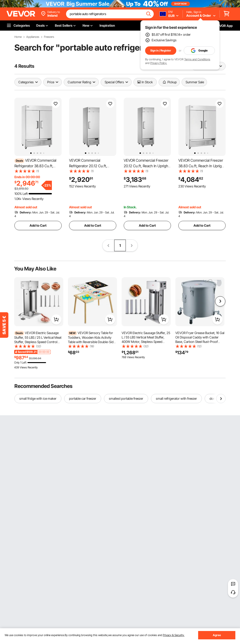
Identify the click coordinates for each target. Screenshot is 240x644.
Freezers (49, 37)
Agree (217, 635)
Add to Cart (38, 225)
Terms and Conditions (197, 59)
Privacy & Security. (174, 635)
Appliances (33, 37)
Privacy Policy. (159, 63)
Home (18, 37)
